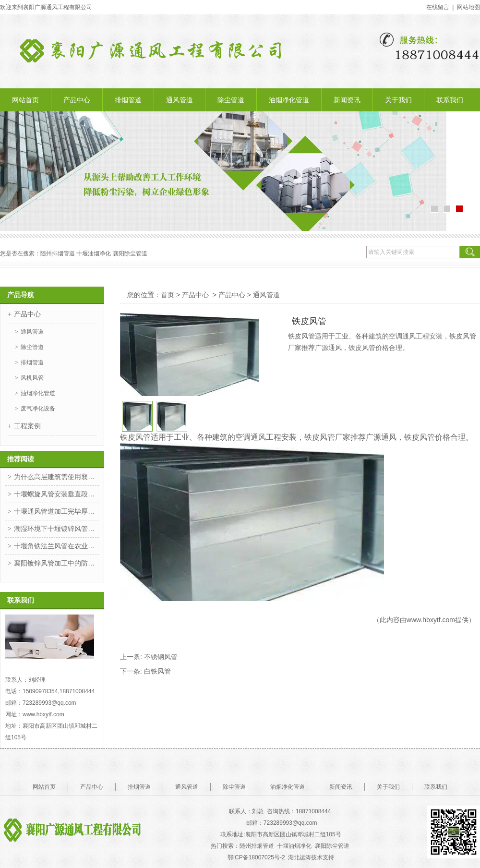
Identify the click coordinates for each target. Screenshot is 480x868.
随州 (46, 253)
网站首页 (25, 100)
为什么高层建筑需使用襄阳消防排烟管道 (56, 477)
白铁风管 (157, 671)
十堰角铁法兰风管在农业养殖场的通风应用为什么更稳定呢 (56, 546)
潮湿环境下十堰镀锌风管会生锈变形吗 (56, 529)
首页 (168, 295)
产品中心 (77, 100)
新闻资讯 (347, 100)
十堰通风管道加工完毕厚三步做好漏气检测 (56, 511)
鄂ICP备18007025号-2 (256, 857)
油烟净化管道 (289, 100)
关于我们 (398, 100)
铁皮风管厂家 (327, 437)
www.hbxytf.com (431, 620)
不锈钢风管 (161, 657)
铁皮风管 (135, 437)
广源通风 (381, 437)
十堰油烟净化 (94, 253)
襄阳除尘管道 (333, 846)
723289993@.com (290, 823)
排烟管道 (128, 100)
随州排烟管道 (257, 846)
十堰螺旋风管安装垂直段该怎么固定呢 (56, 494)
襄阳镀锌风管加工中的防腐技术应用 (56, 563)
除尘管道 (231, 100)
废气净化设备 (38, 409)
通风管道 (180, 100)
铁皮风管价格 (427, 437)
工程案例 (27, 426)
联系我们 (450, 100)
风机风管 (32, 378)
